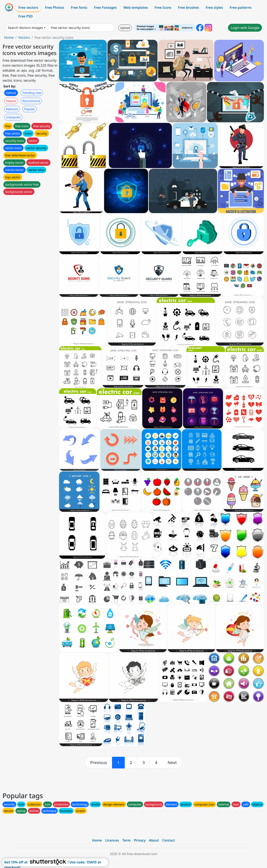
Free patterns (241, 7)
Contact (169, 840)
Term (126, 840)
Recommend (31, 101)
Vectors (24, 37)
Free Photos (54, 7)
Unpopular (13, 117)
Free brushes (188, 7)
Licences (112, 840)
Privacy (140, 840)
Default (11, 93)
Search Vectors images (25, 28)
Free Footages (105, 7)
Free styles (214, 7)
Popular (30, 109)
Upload (125, 28)
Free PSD (25, 16)
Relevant (12, 109)
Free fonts (79, 7)
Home (9, 37)
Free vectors (28, 7)
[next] (172, 763)
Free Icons (163, 7)
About (154, 840)
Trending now (32, 93)
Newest (11, 101)
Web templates (136, 7)
